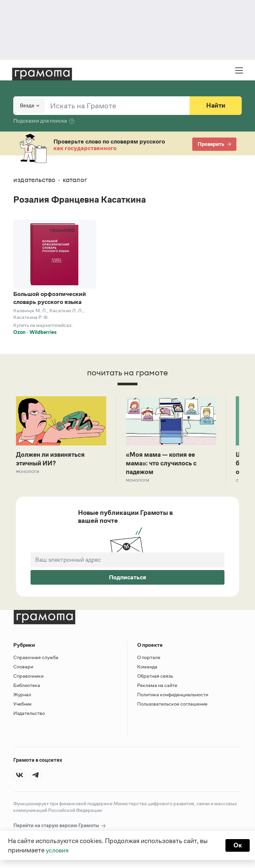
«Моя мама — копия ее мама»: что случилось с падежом (163, 464)
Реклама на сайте (157, 686)
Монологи (28, 472)
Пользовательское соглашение (172, 705)
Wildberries (43, 332)
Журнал (22, 695)
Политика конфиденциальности (173, 695)
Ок (237, 845)
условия (58, 850)
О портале (149, 658)
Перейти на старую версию (60, 827)
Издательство (29, 714)
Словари (23, 668)
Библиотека (27, 686)
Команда (147, 668)
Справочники (28, 677)
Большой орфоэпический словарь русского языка (50, 298)
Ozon (19, 332)
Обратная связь (155, 677)
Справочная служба (36, 658)
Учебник (23, 705)
